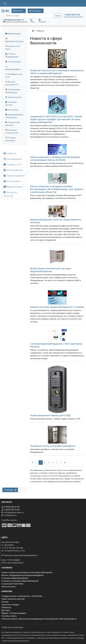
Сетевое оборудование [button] (12, 55)
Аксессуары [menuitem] (12, 110)
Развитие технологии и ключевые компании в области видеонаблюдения (57, 72)
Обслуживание (13, 170)
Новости (10, 153)
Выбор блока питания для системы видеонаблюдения (51, 270)
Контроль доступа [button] (11, 103)
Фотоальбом (12, 181)
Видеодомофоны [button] (13, 68)
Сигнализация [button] (13, 62)
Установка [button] (35, 11)
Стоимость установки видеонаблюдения (20, 581)
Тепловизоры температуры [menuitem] (13, 91)
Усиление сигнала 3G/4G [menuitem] (12, 131)
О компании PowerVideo (12, 584)
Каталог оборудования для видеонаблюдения (22, 575)
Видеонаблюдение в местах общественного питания (56, 221)
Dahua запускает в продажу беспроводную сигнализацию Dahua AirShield (55, 158)
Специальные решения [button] (13, 124)
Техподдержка (13, 159)
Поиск (58, 16)
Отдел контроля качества (13, 599)
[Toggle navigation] (5, 3)
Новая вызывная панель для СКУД (50, 415)
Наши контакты (9, 587)
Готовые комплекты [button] (10, 139)
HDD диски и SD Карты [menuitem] (12, 48)
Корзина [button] (42, 21)
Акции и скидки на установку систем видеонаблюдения (27, 572)
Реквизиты (6, 607)
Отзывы (5, 602)
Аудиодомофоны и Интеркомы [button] (14, 116)
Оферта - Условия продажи (14, 613)
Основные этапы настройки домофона (53, 446)
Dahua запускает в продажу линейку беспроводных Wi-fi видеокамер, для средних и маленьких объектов (57, 189)
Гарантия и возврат (10, 605)
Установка (10, 490)
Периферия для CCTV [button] (14, 76)
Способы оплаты (9, 616)
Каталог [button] (18, 11)
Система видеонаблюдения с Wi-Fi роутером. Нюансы (56, 345)
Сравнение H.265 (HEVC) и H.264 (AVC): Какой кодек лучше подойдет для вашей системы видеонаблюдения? (56, 119)
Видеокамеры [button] (13, 34)
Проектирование (14, 176)
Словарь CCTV (13, 164)
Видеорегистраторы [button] (14, 40)
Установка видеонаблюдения (15, 578)
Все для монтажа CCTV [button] (12, 83)
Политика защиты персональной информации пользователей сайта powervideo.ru (39, 619)
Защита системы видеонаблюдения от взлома (57, 307)
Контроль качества (10, 194)
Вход (33, 21)
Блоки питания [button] (13, 97)
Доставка (6, 610)
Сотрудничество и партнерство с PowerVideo (22, 596)
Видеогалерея (13, 187)
